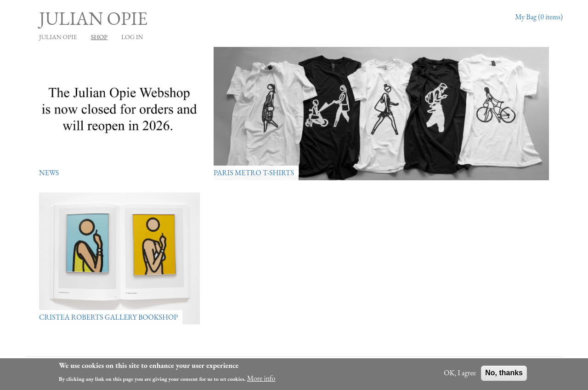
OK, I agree (460, 375)
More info (261, 380)
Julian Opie (93, 18)
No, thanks (504, 375)
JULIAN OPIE (58, 37)
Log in (132, 37)
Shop (99, 37)
